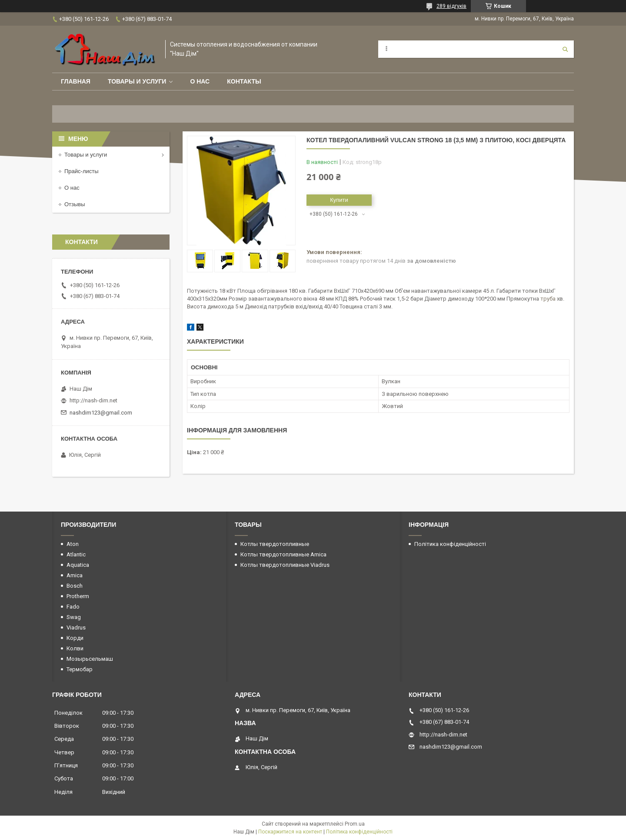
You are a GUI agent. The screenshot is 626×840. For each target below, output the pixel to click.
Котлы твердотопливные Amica (283, 554)
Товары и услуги (137, 81)
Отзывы (75, 204)
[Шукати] (565, 49)
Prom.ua (355, 824)
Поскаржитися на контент (290, 832)
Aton (73, 544)
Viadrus (76, 627)
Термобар (80, 669)
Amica (75, 575)
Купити (339, 200)
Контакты (244, 81)
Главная (76, 81)
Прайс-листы (82, 171)
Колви (75, 648)
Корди (75, 638)
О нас (200, 81)
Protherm (78, 596)
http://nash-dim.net (93, 400)
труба (548, 299)
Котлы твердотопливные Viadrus (285, 565)
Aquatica (78, 565)
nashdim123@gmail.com (101, 413)
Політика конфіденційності (450, 544)
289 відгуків (451, 6)
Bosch (75, 586)
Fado (73, 607)
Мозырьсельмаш (90, 659)
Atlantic (76, 554)
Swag (74, 617)
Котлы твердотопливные (275, 544)
